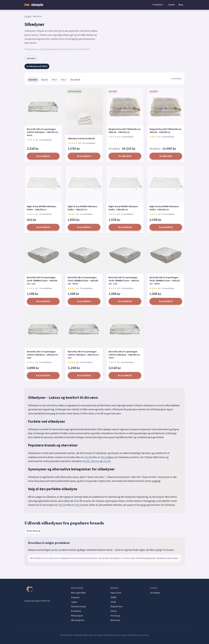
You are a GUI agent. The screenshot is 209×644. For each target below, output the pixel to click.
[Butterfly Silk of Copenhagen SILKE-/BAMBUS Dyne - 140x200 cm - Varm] (84, 255)
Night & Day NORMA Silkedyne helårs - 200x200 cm (123, 208)
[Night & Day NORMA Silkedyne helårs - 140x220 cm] (166, 184)
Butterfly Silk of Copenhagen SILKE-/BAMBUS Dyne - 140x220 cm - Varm (165, 281)
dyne (111, 457)
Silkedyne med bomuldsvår (81, 139)
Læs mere (31, 58)
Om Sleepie (155, 593)
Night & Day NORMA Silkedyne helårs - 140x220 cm (164, 208)
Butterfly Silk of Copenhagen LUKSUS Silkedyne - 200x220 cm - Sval (43, 355)
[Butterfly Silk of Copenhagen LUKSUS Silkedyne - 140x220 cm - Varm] (43, 107)
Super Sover (116, 593)
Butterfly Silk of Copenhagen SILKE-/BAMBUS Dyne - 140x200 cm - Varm (83, 281)
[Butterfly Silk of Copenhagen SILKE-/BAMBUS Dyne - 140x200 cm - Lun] (43, 255)
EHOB (113, 602)
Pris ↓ (64, 80)
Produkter (158, 5)
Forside (28, 16)
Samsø (113, 611)
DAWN (113, 597)
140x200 (88, 457)
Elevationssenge (78, 607)
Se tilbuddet (125, 156)
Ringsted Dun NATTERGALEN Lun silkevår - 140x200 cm (165, 131)
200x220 (104, 457)
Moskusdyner (77, 616)
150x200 (78, 505)
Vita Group (115, 616)
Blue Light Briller (78, 593)
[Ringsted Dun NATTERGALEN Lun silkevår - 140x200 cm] (166, 107)
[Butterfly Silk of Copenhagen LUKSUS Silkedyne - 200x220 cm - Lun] (84, 329)
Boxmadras (76, 611)
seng (143, 505)
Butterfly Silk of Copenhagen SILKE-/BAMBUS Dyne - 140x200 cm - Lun (42, 281)
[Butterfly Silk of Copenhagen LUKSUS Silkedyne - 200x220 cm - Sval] (43, 329)
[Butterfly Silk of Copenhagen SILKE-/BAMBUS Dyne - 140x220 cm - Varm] (166, 255)
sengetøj (156, 481)
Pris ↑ (55, 80)
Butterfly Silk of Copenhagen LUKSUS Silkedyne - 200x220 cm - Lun (84, 355)
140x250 (62, 505)
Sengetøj (75, 597)
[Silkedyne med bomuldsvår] (84, 112)
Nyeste (45, 80)
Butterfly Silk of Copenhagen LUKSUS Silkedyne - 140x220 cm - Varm (43, 132)
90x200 (86, 461)
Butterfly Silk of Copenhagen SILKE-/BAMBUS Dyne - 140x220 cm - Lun (124, 281)
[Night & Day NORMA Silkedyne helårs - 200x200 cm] (125, 184)
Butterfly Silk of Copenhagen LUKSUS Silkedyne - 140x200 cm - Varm (125, 355)
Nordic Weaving (34, 531)
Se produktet (43, 156)
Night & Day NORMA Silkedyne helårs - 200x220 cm (82, 208)
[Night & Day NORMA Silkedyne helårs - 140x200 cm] (43, 184)
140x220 (94, 461)
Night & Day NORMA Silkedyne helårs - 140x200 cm (42, 208)
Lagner (74, 602)
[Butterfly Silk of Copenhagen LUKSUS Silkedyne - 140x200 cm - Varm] (125, 329)
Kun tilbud (75, 80)
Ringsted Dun (117, 607)
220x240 (106, 461)
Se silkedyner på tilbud (37, 66)
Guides (172, 5)
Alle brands (115, 620)
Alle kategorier (78, 620)
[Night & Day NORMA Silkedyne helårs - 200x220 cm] (84, 184)
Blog (181, 5)
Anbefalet (33, 80)
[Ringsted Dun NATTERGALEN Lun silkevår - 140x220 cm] (125, 107)
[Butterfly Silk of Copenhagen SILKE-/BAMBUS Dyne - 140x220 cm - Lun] (125, 255)
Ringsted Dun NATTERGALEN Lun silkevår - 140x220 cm (125, 131)
